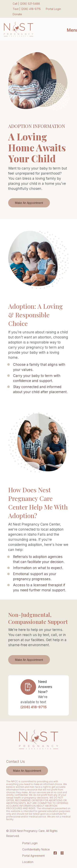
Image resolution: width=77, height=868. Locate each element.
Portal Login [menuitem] (53, 9)
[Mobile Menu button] (69, 29)
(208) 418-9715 (34, 707)
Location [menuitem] (28, 862)
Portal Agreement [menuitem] (33, 856)
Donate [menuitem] (17, 14)
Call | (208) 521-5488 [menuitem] (26, 4)
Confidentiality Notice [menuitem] (36, 849)
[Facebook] (55, 853)
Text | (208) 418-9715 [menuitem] (27, 9)
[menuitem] (27, 770)
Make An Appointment (26, 203)
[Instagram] (61, 853)
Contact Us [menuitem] (15, 761)
